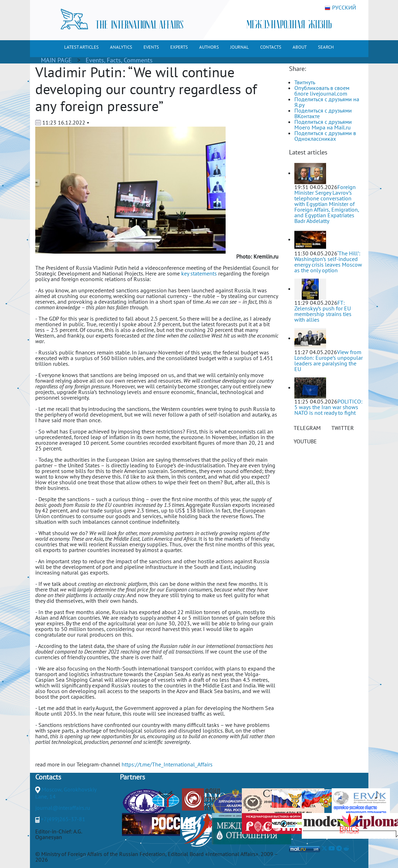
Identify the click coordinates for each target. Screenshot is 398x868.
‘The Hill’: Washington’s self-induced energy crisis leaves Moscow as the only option (328, 262)
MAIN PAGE (56, 60)
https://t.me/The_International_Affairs (167, 764)
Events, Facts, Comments (119, 60)
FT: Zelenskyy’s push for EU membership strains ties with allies (323, 311)
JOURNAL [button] (240, 47)
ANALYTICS (121, 47)
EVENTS (151, 47)
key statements (199, 273)
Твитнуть (305, 82)
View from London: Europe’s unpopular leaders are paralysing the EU (329, 360)
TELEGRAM (307, 428)
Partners (132, 777)
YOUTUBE (305, 441)
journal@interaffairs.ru (63, 808)
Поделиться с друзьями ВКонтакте (323, 113)
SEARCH (326, 47)
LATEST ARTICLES (81, 47)
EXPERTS (179, 47)
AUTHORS (209, 47)
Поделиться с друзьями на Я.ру (327, 102)
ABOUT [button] (300, 47)
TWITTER (343, 428)
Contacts (48, 777)
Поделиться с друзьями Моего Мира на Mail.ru (323, 125)
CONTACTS (271, 47)
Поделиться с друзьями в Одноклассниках (325, 136)
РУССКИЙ (340, 8)
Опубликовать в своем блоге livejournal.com (322, 91)
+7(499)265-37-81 (63, 819)
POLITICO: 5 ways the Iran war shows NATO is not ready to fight (328, 407)
